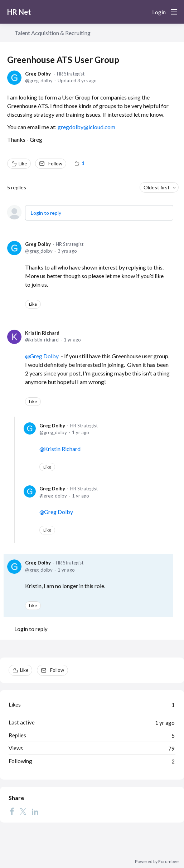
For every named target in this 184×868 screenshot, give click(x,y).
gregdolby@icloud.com (86, 127)
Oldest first (157, 187)
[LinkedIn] (35, 811)
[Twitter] (23, 811)
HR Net (19, 12)
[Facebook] (12, 811)
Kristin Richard (42, 333)
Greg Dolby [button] (44, 356)
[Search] (144, 12)
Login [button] (159, 12)
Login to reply (46, 213)
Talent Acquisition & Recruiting (53, 33)
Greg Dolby (38, 74)
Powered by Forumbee (157, 862)
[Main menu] (174, 12)
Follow (55, 164)
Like (23, 164)
